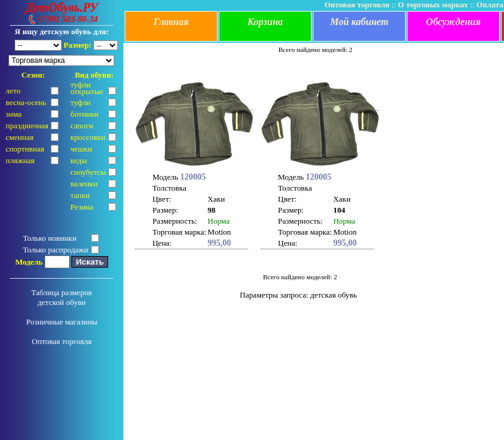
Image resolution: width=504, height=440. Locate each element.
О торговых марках (433, 5)
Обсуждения (453, 22)
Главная (171, 22)
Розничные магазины (62, 322)
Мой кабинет (359, 22)
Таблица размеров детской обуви (61, 297)
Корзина (265, 22)
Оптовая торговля (62, 341)
